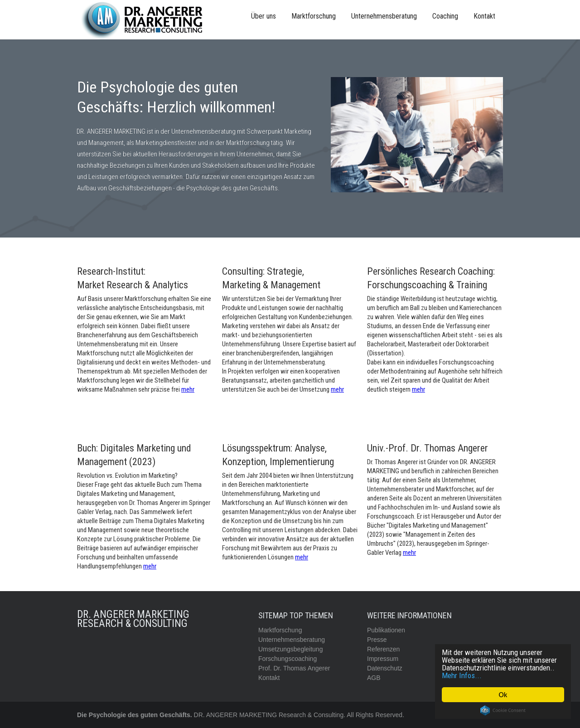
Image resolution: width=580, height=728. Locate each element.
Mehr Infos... (462, 675)
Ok (503, 695)
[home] (145, 20)
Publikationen (386, 630)
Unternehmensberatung (384, 16)
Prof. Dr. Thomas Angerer (294, 668)
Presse (377, 640)
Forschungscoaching (288, 659)
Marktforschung (314, 16)
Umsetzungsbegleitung (290, 649)
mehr (188, 389)
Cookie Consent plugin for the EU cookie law (503, 710)
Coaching (445, 16)
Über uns (263, 16)
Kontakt (484, 16)
